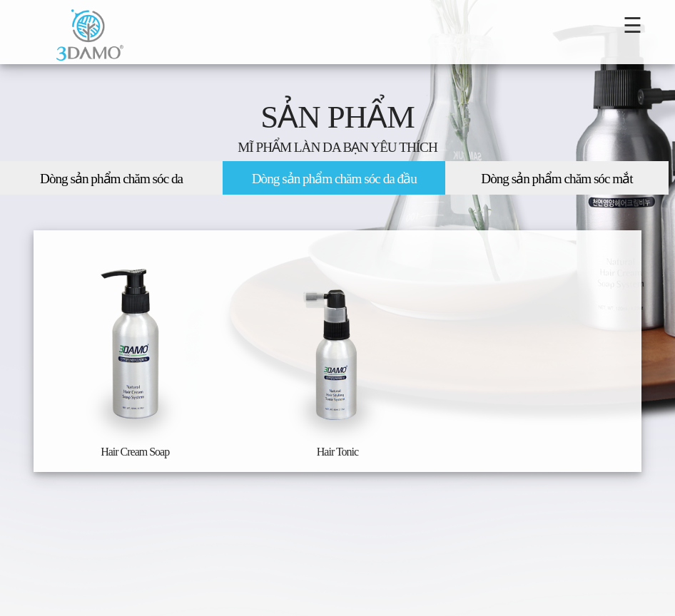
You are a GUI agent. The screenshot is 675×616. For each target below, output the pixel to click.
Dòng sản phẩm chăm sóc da (111, 179)
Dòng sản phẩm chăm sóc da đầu (334, 179)
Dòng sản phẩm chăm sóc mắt (557, 179)
